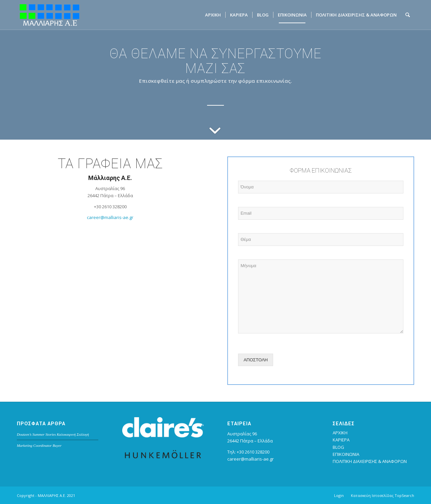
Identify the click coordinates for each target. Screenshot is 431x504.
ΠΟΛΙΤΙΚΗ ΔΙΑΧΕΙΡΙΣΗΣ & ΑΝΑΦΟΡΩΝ (370, 461)
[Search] (408, 15)
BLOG (338, 447)
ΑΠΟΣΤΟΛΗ (256, 360)
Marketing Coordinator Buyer (39, 445)
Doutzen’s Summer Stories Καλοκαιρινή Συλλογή (53, 434)
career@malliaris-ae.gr (110, 217)
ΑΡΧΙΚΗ (340, 433)
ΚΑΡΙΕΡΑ (341, 440)
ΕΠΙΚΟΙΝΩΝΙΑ (346, 454)
